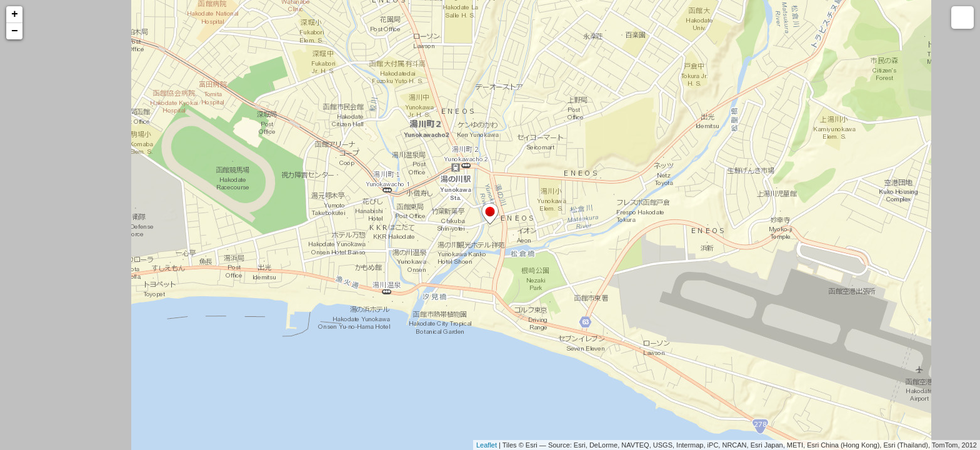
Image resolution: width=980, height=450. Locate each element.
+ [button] (15, 14)
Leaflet (487, 445)
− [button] (15, 31)
